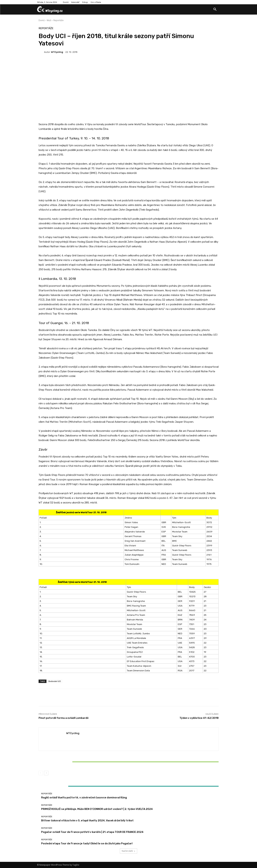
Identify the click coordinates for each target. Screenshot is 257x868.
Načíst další (128, 851)
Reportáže (59, 20)
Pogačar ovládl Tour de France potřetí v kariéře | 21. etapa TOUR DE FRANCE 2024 (92, 832)
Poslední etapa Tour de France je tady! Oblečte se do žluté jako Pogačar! (87, 843)
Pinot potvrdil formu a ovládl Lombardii (64, 718)
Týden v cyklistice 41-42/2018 (199, 718)
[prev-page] (41, 773)
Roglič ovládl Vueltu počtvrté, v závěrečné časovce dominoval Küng (84, 798)
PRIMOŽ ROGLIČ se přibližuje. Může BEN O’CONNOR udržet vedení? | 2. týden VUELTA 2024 (97, 809)
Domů (42, 20)
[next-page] (46, 773)
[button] (215, 9)
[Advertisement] (129, 94)
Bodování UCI (55, 681)
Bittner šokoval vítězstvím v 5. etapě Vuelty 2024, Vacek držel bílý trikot (68, 762)
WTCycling (57, 52)
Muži (49, 20)
